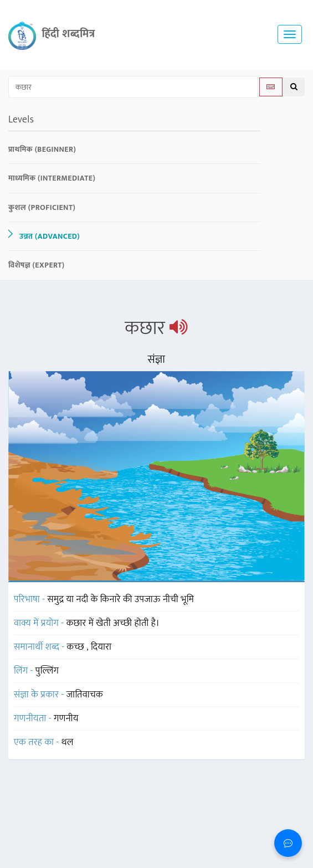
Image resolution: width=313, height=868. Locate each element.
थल (68, 742)
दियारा (101, 647)
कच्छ (77, 647)
